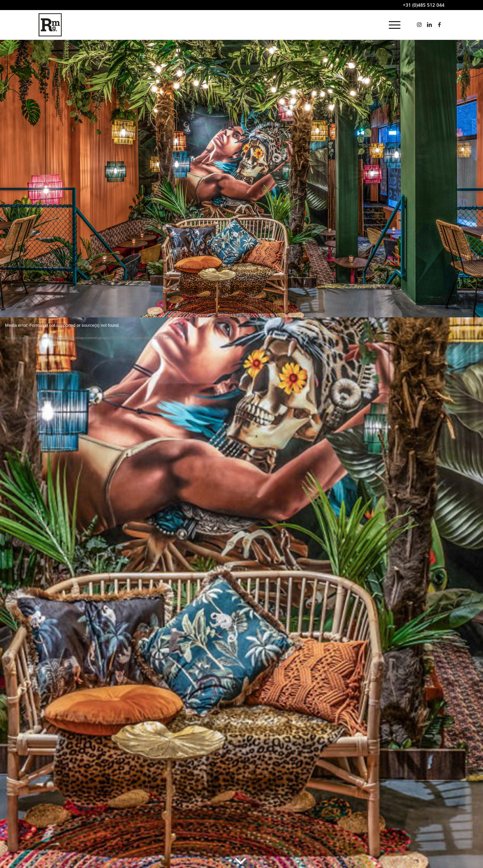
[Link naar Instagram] (419, 24)
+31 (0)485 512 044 (424, 5)
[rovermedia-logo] (50, 25)
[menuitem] (392, 25)
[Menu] (392, 25)
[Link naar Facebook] (439, 24)
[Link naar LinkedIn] (429, 24)
